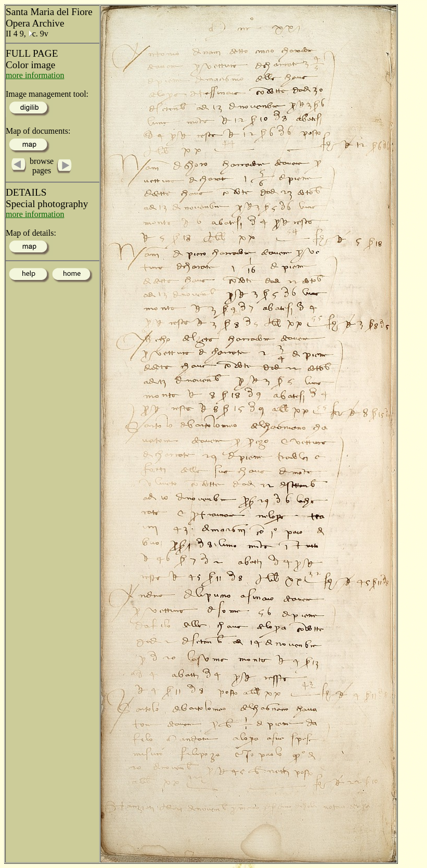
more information (35, 75)
